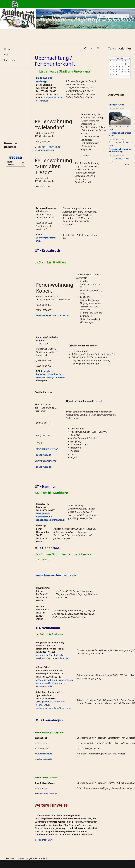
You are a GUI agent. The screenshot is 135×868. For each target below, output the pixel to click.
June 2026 (120, 58)
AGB (6, 55)
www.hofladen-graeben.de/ (50, 377)
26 (126, 72)
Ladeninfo (30, 12)
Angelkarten (11, 20)
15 (113, 69)
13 (129, 67)
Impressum (10, 60)
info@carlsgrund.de (44, 759)
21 (110, 72)
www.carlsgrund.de (43, 754)
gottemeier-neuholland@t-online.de (54, 708)
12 (126, 67)
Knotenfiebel (56, 12)
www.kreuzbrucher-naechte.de (52, 315)
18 (122, 69)
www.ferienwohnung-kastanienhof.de (55, 680)
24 (119, 72)
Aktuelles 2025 (116, 105)
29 (113, 74)
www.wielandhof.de (45, 150)
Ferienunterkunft (73, 12)
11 (122, 67)
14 (110, 69)
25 (122, 72)
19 (126, 69)
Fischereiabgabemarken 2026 (121, 134)
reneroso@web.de (51, 147)
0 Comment (116, 126)
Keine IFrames (15, 102)
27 (129, 72)
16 (116, 69)
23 (116, 72)
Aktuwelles (44, 12)
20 (129, 69)
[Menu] (8, 4)
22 (113, 72)
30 (116, 74)
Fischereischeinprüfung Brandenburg (121, 150)
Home (8, 12)
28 (110, 74)
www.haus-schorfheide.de (56, 575)
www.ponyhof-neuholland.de (50, 655)
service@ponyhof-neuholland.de (52, 658)
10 (119, 67)
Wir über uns (18, 12)
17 (119, 69)
